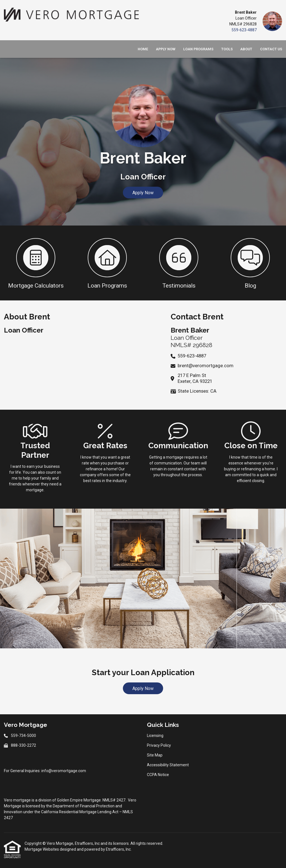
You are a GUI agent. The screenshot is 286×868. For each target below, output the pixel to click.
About (246, 49)
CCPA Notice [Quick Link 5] (158, 775)
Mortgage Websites (42, 849)
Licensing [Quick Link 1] (155, 736)
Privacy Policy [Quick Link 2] (159, 745)
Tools (227, 49)
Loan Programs (198, 49)
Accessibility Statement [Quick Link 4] (168, 765)
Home (143, 49)
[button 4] (250, 263)
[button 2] (107, 263)
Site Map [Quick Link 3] (155, 755)
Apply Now (166, 49)
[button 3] (179, 263)
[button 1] (36, 263)
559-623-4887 (244, 30)
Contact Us (271, 49)
